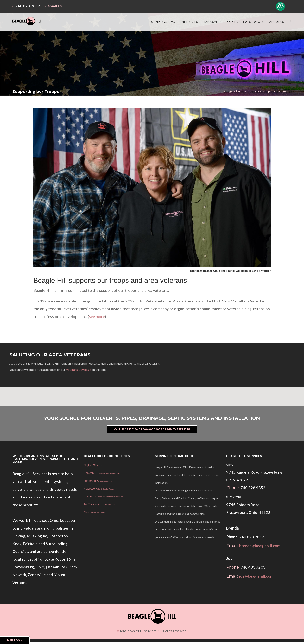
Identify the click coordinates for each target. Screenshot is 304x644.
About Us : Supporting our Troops (271, 91)
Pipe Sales (189, 22)
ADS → (96, 512)
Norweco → (103, 496)
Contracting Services (245, 22)
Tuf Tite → (100, 504)
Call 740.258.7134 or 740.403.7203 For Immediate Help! (152, 429)
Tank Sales (213, 22)
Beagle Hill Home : (235, 91)
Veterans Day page (78, 370)
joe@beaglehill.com (256, 576)
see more (97, 316)
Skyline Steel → (93, 465)
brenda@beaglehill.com (260, 546)
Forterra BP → (100, 481)
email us (55, 6)
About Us (277, 22)
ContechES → (104, 473)
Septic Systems (163, 22)
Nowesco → (100, 489)
